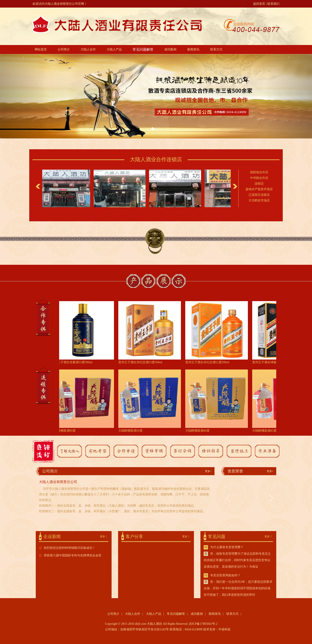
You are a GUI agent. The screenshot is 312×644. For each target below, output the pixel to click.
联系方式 (216, 49)
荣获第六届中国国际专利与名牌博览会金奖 (73, 555)
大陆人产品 (114, 49)
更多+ (208, 471)
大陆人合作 (88, 49)
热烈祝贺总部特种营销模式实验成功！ (70, 548)
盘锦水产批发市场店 (259, 191)
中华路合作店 (259, 179)
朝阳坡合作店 (259, 174)
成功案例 (170, 49)
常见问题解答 (143, 49)
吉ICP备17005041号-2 (203, 624)
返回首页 (259, 4)
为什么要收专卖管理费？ (227, 547)
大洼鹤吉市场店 (259, 202)
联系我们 (273, 4)
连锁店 (259, 185)
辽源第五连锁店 (259, 196)
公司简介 (64, 49)
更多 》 (104, 536)
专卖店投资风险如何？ (225, 575)
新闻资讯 (193, 49)
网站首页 (41, 49)
